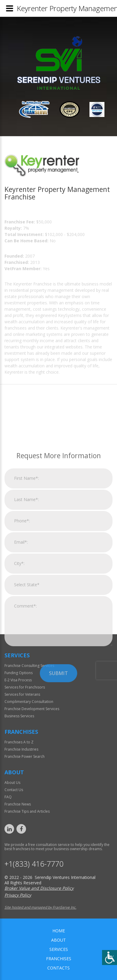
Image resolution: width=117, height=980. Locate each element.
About (58, 940)
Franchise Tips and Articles (27, 811)
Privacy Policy (18, 895)
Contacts (58, 968)
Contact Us (14, 790)
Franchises (59, 959)
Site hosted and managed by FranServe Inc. (40, 907)
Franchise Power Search (25, 756)
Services (59, 949)
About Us (12, 783)
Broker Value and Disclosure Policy (39, 888)
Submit (58, 743)
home (59, 931)
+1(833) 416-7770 (34, 864)
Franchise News (18, 804)
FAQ (8, 797)
